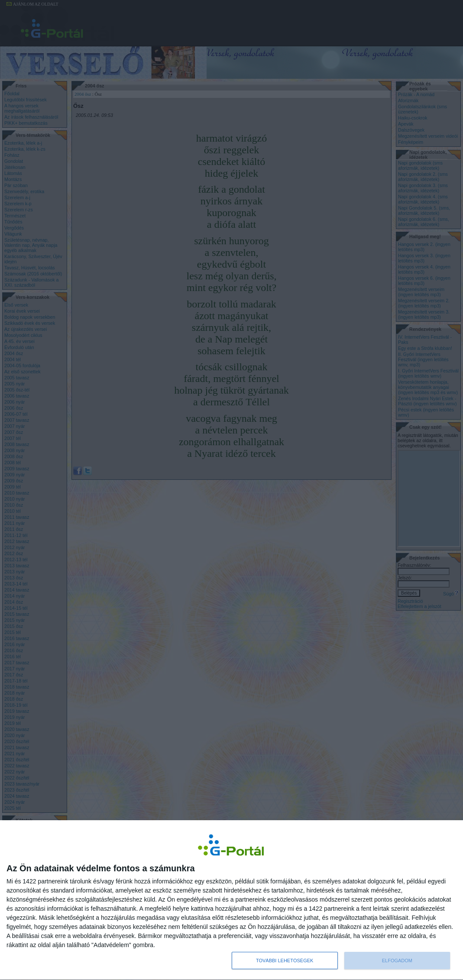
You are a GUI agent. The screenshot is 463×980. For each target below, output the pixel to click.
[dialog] (231, 900)
